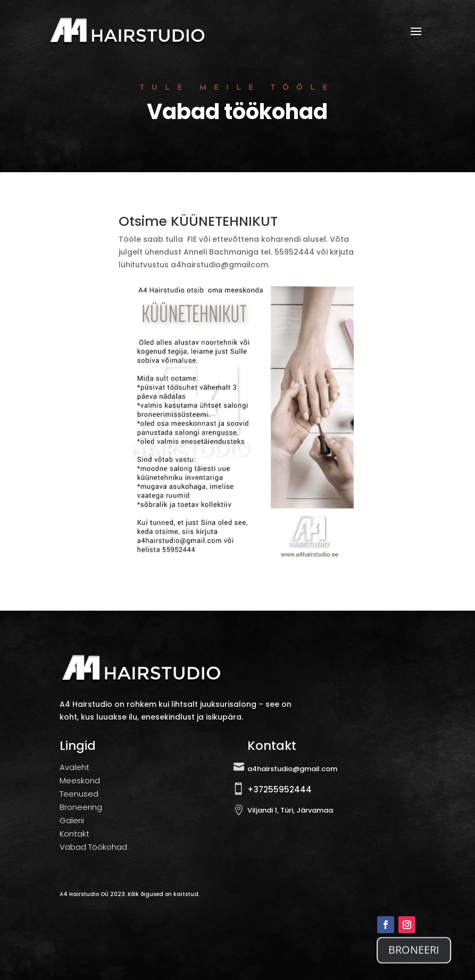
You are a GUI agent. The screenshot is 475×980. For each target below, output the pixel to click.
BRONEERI (414, 953)
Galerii (72, 820)
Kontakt (74, 834)
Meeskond (80, 780)
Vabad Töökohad (93, 847)
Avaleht (74, 767)
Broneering (81, 807)
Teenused (79, 794)
